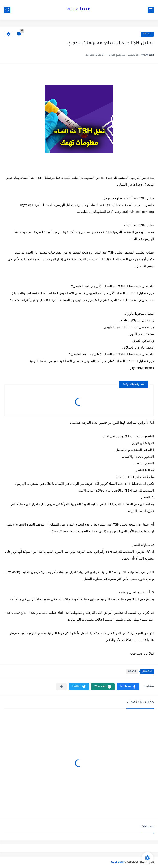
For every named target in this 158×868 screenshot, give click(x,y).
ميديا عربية (79, 10)
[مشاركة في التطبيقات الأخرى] (61, 687)
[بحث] (7, 10)
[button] (128, 687)
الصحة (147, 34)
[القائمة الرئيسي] (151, 10)
